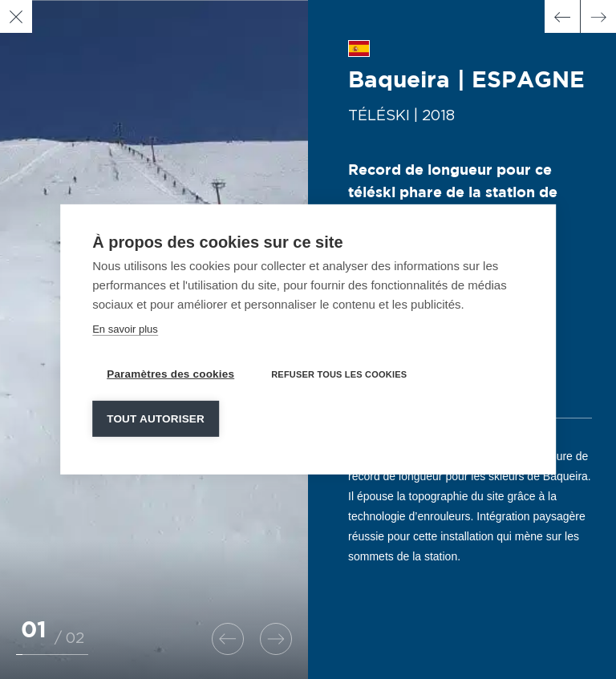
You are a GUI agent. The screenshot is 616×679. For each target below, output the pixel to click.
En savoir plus (125, 327)
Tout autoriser (156, 417)
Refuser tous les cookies (339, 373)
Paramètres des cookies (170, 372)
